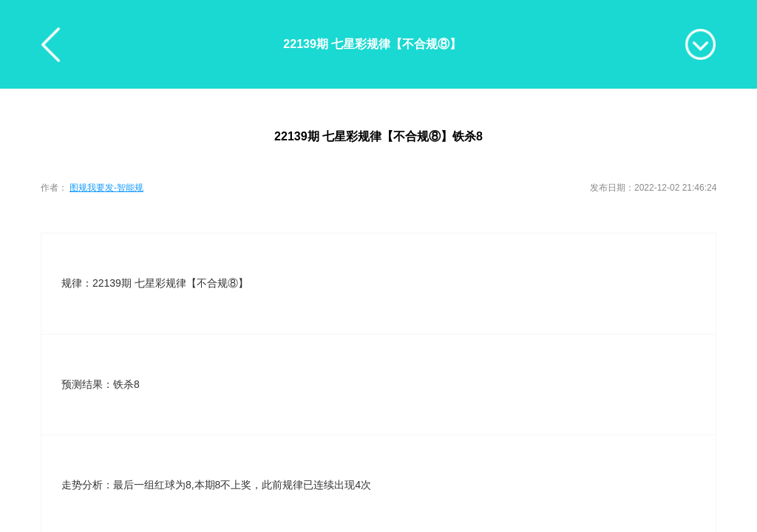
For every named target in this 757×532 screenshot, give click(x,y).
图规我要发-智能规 (106, 188)
